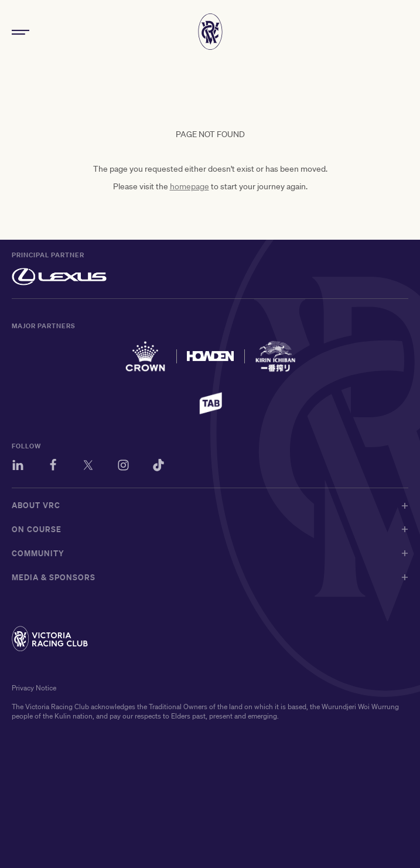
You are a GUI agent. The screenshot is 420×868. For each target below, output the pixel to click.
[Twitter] (88, 467)
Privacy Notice (34, 688)
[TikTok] (158, 467)
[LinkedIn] (18, 467)
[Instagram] (123, 467)
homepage (189, 186)
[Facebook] (53, 467)
